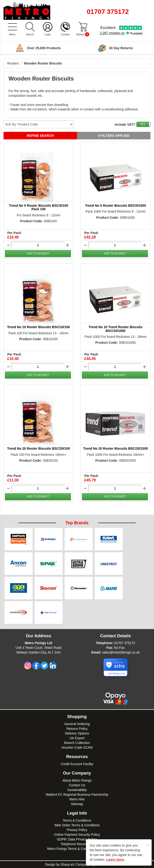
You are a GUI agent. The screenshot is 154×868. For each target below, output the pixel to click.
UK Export (77, 738)
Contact (65, 34)
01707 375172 (125, 643)
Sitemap (77, 804)
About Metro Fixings (77, 780)
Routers (13, 63)
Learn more (115, 860)
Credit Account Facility (77, 764)
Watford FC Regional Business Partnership (77, 795)
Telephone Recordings (77, 844)
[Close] (148, 845)
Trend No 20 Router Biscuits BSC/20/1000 (115, 448)
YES (142, 124)
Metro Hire (77, 799)
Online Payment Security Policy (77, 835)
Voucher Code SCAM (77, 747)
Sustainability (77, 790)
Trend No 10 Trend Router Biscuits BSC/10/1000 (115, 329)
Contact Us (77, 785)
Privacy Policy (77, 830)
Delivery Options (77, 733)
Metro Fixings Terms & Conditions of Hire (77, 849)
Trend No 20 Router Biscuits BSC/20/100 (38, 448)
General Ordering (77, 724)
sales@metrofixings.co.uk (121, 652)
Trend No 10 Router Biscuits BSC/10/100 (38, 327)
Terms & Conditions (77, 820)
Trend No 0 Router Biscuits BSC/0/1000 (115, 206)
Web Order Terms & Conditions (77, 825)
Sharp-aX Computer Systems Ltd (85, 864)
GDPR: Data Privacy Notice (77, 839)
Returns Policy (77, 729)
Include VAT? (125, 125)
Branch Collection (77, 743)
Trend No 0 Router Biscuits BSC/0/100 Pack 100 (38, 207)
